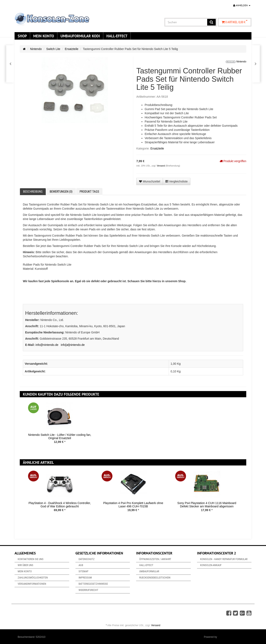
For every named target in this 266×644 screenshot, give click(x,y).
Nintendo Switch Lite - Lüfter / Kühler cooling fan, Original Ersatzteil (60, 436)
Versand (161, 166)
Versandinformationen (32, 584)
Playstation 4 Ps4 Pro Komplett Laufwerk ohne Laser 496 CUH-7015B (133, 505)
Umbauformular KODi (80, 36)
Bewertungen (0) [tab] (61, 192)
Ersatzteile (72, 49)
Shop (22, 36)
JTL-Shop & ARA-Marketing (233, 637)
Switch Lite (53, 49)
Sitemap (83, 571)
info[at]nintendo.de (73, 345)
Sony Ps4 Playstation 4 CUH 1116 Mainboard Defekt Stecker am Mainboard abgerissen (207, 505)
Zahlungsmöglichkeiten (33, 578)
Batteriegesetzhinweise (93, 584)
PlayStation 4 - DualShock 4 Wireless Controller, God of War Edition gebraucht (60, 505)
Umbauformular (149, 571)
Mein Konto (44, 36)
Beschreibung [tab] (33, 192)
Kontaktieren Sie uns (31, 559)
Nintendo (36, 49)
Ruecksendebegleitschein (155, 578)
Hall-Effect (117, 36)
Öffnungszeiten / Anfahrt (155, 559)
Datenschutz (87, 559)
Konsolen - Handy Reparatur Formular (224, 559)
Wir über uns (25, 565)
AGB (81, 565)
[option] (60, 426)
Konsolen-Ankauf (211, 565)
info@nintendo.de (47, 345)
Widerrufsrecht (88, 590)
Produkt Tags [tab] (89, 192)
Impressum (85, 578)
